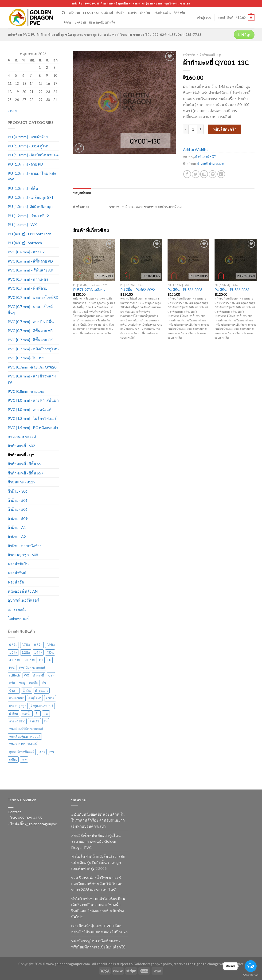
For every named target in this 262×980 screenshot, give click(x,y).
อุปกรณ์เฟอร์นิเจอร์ (23, 600)
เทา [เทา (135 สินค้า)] (52, 752)
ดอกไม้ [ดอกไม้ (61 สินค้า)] (34, 683)
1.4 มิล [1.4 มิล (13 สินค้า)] (38, 652)
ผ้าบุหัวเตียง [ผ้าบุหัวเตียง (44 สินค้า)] (17, 698)
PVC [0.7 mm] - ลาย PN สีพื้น (31, 322)
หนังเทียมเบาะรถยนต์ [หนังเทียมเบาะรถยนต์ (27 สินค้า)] (23, 744)
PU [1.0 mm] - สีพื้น (23, 188)
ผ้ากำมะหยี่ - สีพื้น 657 (25, 473)
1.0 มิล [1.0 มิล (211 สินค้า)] (13, 652)
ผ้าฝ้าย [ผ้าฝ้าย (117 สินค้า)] (50, 698)
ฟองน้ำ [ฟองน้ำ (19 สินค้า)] (27, 713)
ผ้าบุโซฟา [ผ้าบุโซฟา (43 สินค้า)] (35, 698)
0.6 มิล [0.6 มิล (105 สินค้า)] (13, 645)
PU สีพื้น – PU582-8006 (185, 290)
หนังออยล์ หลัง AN (23, 591)
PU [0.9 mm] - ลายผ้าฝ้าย (28, 137)
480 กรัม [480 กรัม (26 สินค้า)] (15, 660)
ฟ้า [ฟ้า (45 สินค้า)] (37, 713)
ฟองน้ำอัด (16, 582)
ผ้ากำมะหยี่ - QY (21, 455)
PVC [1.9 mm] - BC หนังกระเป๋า (33, 427)
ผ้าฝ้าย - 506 (18, 509)
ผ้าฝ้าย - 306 (18, 491)
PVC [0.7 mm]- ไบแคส (26, 358)
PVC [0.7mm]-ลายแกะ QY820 (32, 367)
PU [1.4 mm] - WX (22, 225)
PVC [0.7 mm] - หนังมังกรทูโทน (33, 349)
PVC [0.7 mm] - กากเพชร (28, 279)
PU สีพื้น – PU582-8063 (232, 290)
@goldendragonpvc (41, 824)
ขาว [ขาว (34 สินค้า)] (51, 675)
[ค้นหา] (64, 13)
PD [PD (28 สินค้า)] (41, 660)
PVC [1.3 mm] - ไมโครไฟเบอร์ (32, 418)
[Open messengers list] (251, 966)
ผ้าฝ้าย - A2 (17, 537)
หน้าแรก (74, 13)
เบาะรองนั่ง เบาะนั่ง (102, 22)
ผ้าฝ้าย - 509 (18, 518)
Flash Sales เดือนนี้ (98, 13)
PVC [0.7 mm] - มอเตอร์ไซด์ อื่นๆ (30, 310)
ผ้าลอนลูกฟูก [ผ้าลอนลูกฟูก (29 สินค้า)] (18, 706)
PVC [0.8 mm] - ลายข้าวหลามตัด (32, 379)
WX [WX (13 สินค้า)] (26, 675)
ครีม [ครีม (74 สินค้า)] (12, 683)
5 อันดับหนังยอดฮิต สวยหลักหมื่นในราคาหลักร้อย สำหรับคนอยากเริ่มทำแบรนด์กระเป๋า (98, 820)
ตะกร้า (132, 13)
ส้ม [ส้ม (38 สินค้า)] (46, 721)
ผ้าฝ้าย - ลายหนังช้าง (25, 546)
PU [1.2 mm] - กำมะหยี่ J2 (28, 216)
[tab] (82, 193)
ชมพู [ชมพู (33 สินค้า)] (22, 683)
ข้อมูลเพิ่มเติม (82, 193)
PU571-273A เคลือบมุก (90, 290)
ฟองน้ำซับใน (18, 564)
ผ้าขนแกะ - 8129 (22, 482)
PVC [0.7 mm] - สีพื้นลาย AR (30, 330)
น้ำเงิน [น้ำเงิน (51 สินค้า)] (27, 691)
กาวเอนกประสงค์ (22, 436)
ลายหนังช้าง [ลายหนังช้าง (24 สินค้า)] (17, 721)
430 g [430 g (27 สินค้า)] (50, 652)
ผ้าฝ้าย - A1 (17, 527)
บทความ (80, 22)
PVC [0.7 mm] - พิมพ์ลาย (27, 288)
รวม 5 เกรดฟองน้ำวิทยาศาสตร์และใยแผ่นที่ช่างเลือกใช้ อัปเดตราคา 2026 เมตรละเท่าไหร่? (97, 883)
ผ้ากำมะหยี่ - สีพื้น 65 (24, 464)
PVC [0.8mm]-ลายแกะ (26, 391)
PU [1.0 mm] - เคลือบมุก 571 (31, 197)
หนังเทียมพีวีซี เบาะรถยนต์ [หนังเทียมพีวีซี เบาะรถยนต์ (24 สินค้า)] (26, 729)
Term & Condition (22, 800)
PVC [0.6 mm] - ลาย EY (26, 252)
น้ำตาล (213, 164)
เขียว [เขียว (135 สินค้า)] (42, 752)
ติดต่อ (67, 22)
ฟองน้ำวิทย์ (17, 573)
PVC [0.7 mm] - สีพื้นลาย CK (30, 340)
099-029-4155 (30, 818)
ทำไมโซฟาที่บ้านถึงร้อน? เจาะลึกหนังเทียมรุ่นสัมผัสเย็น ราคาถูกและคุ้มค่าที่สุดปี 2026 (98, 862)
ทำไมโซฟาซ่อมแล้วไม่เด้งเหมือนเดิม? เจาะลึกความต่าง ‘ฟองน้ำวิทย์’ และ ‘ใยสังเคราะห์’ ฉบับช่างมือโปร (98, 908)
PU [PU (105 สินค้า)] (49, 660)
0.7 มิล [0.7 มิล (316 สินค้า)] (26, 645)
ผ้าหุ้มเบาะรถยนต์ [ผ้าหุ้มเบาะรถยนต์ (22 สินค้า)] (42, 706)
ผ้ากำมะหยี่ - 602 (21, 446)
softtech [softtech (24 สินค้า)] (14, 675)
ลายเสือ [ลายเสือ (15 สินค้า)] (34, 721)
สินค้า (120, 13)
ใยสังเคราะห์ (18, 618)
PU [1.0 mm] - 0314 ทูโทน (29, 146)
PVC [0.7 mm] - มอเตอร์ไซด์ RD (33, 297)
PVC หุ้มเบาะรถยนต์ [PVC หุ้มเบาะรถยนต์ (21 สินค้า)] (32, 668)
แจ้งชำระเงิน (162, 13)
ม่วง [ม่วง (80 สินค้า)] (46, 713)
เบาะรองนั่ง (17, 609)
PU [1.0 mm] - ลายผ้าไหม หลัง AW (32, 176)
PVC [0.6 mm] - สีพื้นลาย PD (30, 261)
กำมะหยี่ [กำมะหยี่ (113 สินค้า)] (39, 675)
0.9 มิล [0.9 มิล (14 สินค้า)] (51, 645)
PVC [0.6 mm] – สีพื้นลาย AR (30, 270)
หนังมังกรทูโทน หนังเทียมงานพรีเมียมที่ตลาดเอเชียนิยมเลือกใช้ (98, 944)
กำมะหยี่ (202, 164)
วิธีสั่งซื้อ (180, 13)
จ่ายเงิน (145, 13)
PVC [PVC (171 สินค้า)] (12, 668)
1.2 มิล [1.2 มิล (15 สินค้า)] (26, 652)
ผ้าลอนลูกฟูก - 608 (23, 555)
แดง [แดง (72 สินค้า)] (24, 759)
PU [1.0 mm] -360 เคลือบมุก (30, 206)
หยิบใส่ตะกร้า (225, 129)
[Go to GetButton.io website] (251, 975)
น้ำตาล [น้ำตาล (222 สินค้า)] (14, 691)
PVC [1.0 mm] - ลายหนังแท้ (30, 409)
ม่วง (222, 164)
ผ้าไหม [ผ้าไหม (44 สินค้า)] (14, 713)
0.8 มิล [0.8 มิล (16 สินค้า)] (38, 645)
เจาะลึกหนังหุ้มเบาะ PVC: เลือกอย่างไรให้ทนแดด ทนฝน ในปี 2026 (99, 929)
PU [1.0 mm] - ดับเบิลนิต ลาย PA (33, 155)
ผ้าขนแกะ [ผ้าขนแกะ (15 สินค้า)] (42, 691)
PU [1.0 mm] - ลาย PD (25, 164)
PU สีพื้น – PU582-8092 (138, 290)
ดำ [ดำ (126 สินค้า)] (44, 683)
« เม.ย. (13, 111)
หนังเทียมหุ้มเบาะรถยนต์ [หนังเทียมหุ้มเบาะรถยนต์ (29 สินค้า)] (25, 737)
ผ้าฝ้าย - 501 (18, 500)
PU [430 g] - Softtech (25, 243)
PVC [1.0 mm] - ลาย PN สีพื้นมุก (33, 400)
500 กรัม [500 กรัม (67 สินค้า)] (30, 660)
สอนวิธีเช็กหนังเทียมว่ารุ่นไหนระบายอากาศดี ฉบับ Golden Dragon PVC (96, 841)
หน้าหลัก (189, 55)
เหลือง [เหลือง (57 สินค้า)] (13, 759)
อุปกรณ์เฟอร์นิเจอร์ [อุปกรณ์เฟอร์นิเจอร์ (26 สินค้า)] (22, 752)
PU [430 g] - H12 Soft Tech (29, 234)
